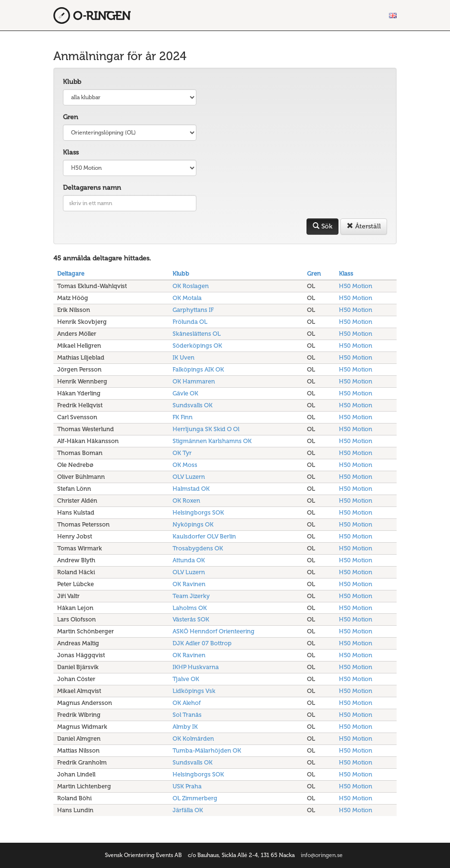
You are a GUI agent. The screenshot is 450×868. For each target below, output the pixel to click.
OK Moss (185, 465)
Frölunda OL (190, 322)
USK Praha (187, 786)
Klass (71, 152)
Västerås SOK (191, 619)
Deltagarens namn (92, 188)
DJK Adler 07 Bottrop (202, 643)
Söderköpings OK (197, 346)
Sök (322, 226)
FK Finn (183, 417)
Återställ (364, 226)
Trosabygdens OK (198, 548)
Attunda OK (189, 560)
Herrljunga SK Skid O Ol (206, 429)
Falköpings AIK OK (198, 369)
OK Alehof (187, 703)
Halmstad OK (191, 489)
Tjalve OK (186, 679)
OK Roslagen (191, 286)
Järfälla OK (188, 810)
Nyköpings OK (193, 524)
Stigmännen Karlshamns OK (212, 441)
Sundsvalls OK (193, 405)
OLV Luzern (189, 477)
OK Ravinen (189, 584)
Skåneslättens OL (197, 334)
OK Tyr (182, 453)
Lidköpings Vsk (194, 691)
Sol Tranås (187, 715)
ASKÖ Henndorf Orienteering (214, 631)
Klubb (72, 82)
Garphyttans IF (193, 310)
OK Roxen (186, 501)
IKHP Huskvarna (196, 667)
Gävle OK (185, 393)
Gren (71, 117)
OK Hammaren (194, 381)
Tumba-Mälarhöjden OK (207, 750)
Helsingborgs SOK (198, 512)
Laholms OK (190, 608)
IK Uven (184, 357)
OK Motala (187, 298)
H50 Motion (356, 286)
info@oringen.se (322, 855)
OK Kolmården (193, 739)
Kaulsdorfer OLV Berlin (204, 536)
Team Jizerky (191, 596)
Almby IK (185, 727)
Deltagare (71, 274)
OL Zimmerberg (195, 798)
